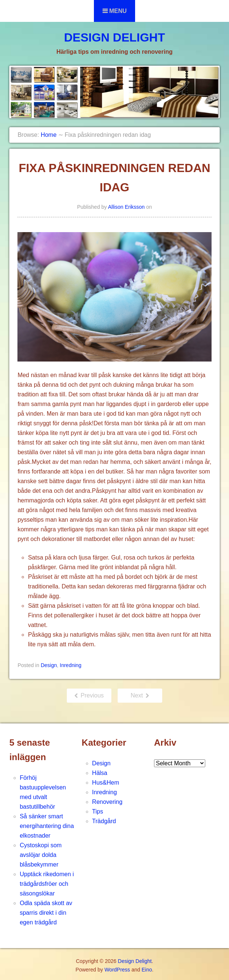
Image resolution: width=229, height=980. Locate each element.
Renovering (107, 802)
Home (49, 135)
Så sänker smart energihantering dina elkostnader (47, 826)
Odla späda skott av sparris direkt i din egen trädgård (46, 913)
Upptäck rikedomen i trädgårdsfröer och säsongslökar (47, 884)
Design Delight (114, 37)
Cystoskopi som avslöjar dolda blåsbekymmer (41, 855)
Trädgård (104, 821)
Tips (98, 811)
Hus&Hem (106, 783)
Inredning (71, 665)
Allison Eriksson (126, 207)
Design (49, 665)
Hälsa (100, 773)
